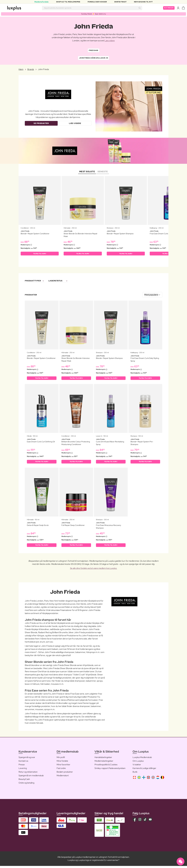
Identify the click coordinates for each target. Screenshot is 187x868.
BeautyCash (24, 781)
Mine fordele (62, 763)
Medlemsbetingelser (104, 763)
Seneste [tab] (103, 172)
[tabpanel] (94, 218)
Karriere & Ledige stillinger (144, 770)
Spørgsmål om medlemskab (31, 778)
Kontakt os (23, 763)
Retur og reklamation (28, 774)
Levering (23, 770)
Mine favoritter (63, 767)
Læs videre (110, 41)
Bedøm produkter (65, 774)
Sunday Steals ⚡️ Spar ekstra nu (94, 14)
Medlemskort (63, 778)
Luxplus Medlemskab (142, 759)
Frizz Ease (94, 51)
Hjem (21, 70)
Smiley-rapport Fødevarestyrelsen (110, 770)
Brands (31, 70)
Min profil (61, 759)
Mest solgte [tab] (87, 172)
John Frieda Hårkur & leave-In (94, 58)
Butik (135, 774)
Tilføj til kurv (40, 254)
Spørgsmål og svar (27, 759)
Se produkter (41, 124)
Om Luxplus (138, 763)
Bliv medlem (168, 8)
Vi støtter (137, 767)
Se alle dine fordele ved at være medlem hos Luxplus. (94, 570)
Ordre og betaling (26, 785)
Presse (22, 767)
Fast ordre (61, 770)
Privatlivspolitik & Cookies (106, 767)
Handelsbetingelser (103, 759)
